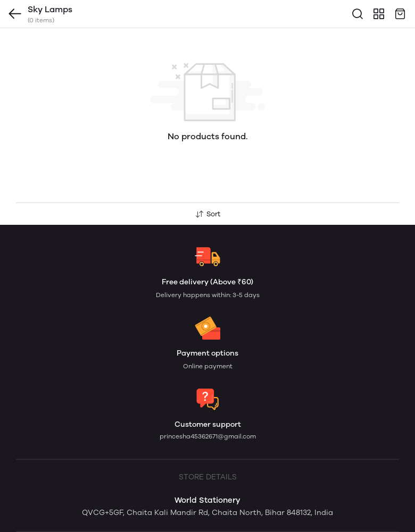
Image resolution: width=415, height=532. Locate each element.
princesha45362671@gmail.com (208, 436)
